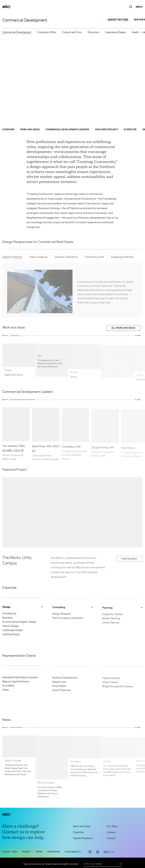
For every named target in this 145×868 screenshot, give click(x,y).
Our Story (112, 827)
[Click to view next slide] (137, 335)
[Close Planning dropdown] (122, 609)
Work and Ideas (30, 130)
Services (139, 20)
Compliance (54, 852)
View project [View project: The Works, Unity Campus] (130, 561)
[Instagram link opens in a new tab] (98, 854)
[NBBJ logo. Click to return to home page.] (7, 7)
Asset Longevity (38, 259)
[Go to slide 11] (109, 336)
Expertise (130, 130)
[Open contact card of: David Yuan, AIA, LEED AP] (46, 436)
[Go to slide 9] (90, 336)
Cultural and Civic (72, 32)
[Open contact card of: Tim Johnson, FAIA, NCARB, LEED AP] (16, 435)
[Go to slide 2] (24, 336)
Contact (111, 839)
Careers (111, 833)
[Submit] (120, 864)
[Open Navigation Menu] (139, 7)
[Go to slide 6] (62, 336)
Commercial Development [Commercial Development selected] (17, 32)
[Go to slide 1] (15, 336)
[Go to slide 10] (100, 336)
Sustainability (73, 852)
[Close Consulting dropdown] (72, 608)
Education (93, 32)
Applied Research (83, 839)
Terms (39, 852)
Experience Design (116, 32)
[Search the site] (131, 7)
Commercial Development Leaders (67, 130)
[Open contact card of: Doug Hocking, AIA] (105, 435)
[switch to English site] (106, 853)
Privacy (26, 852)
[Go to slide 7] (71, 336)
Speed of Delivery (12, 259)
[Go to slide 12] (119, 336)
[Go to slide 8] (81, 336)
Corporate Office (47, 32)
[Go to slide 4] (43, 336)
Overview (8, 130)
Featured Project (107, 130)
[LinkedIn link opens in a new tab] (90, 854)
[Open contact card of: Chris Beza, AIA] (75, 436)
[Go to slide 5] (52, 336)
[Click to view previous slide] (5, 336)
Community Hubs (94, 259)
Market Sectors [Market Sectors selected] (118, 20)
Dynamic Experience (66, 259)
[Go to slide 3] (33, 336)
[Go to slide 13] (128, 336)
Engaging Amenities (122, 259)
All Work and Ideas (123, 329)
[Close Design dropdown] (23, 608)
